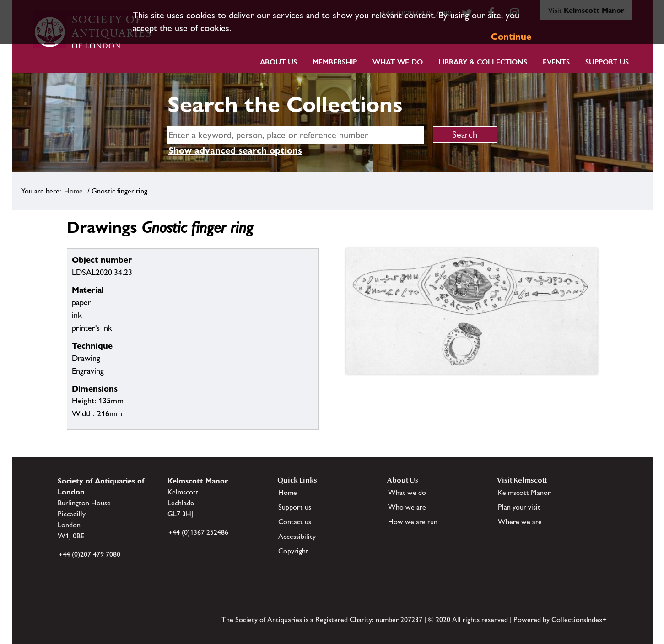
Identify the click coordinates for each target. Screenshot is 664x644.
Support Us (607, 62)
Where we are (520, 522)
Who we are (407, 507)
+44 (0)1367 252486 (198, 532)
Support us (295, 507)
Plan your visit (519, 507)
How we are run (413, 522)
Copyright (293, 551)
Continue (511, 37)
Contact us (295, 522)
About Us (278, 62)
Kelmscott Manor (524, 492)
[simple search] (296, 135)
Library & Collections (483, 62)
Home (73, 191)
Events (556, 62)
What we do (398, 62)
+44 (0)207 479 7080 (89, 554)
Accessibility (297, 536)
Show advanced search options (235, 150)
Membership (335, 62)
